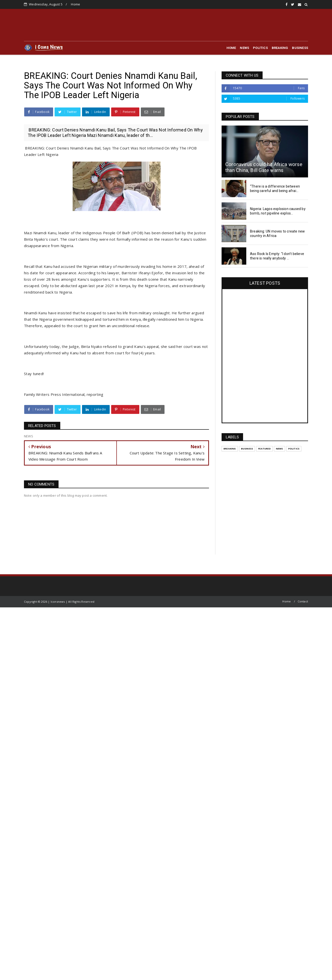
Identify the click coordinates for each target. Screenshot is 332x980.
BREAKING (280, 48)
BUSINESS (300, 48)
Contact (303, 601)
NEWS (244, 48)
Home (75, 4)
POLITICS (260, 48)
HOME (231, 48)
